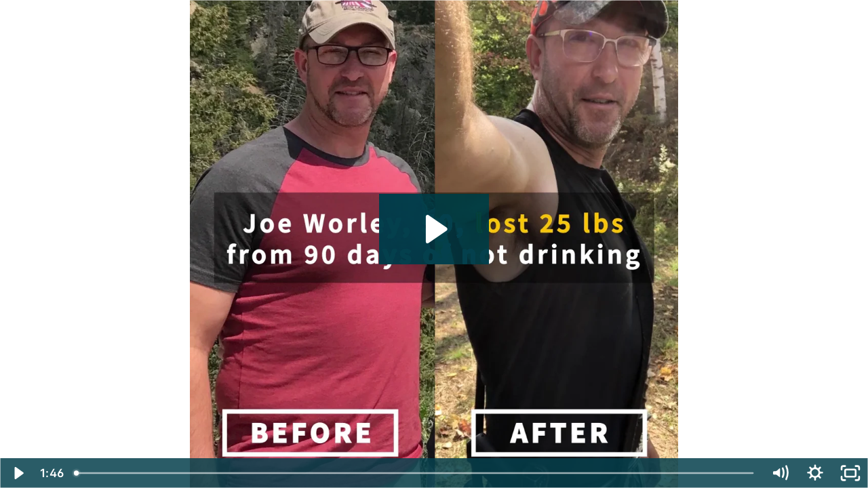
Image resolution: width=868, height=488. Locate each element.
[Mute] (780, 473)
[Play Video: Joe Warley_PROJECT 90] (434, 229)
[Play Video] (18, 473)
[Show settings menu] (815, 473)
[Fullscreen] (850, 473)
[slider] (415, 473)
